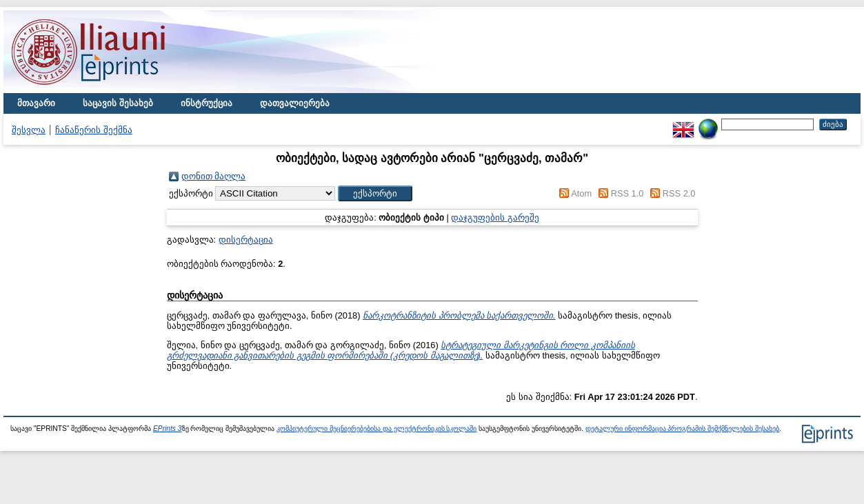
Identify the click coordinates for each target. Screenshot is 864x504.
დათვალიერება (295, 103)
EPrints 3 (168, 429)
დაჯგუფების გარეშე (495, 218)
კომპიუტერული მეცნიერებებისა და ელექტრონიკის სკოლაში (376, 429)
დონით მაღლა (214, 176)
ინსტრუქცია (207, 103)
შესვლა (29, 130)
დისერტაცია (246, 240)
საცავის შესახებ (118, 103)
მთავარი (36, 103)
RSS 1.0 (627, 193)
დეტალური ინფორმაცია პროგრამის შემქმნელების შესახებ (682, 429)
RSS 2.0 (679, 193)
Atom (581, 193)
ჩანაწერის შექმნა (94, 130)
